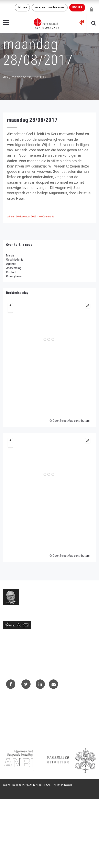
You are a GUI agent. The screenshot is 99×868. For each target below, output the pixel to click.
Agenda (11, 264)
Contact (11, 272)
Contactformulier (17, 709)
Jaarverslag (14, 268)
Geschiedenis (15, 260)
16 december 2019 (26, 217)
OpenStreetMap (63, 421)
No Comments (46, 217)
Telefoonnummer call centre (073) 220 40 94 (32, 660)
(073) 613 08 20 (13, 656)
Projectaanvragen (17, 714)
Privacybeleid (15, 276)
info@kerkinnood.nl (15, 652)
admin (11, 217)
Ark (6, 77)
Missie (10, 255)
